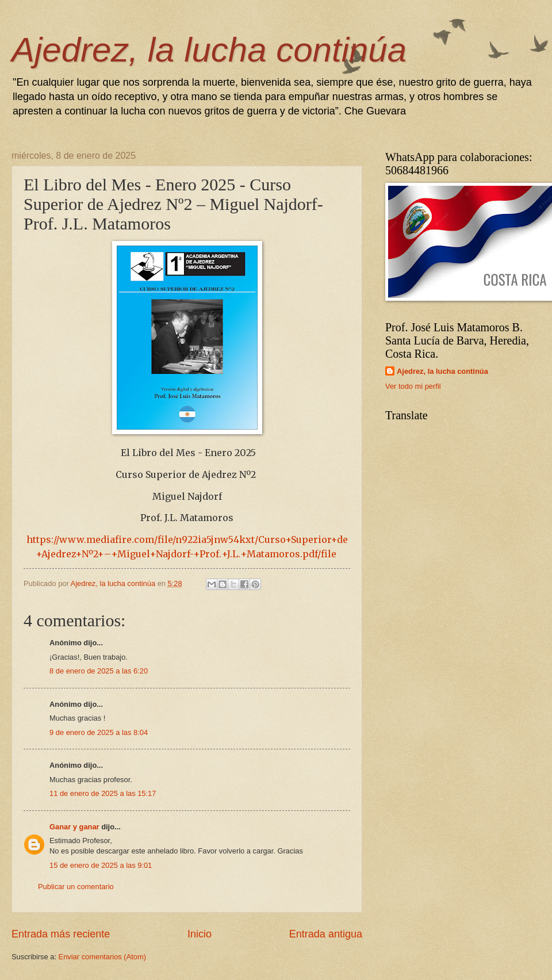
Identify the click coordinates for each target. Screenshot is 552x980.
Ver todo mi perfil (413, 386)
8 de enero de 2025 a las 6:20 (99, 671)
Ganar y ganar (74, 827)
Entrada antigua (326, 934)
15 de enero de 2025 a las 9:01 (101, 865)
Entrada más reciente (61, 934)
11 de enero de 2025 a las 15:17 (103, 793)
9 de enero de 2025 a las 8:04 (99, 732)
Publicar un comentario (76, 887)
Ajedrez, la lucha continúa (209, 50)
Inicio (200, 934)
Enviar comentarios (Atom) (102, 957)
